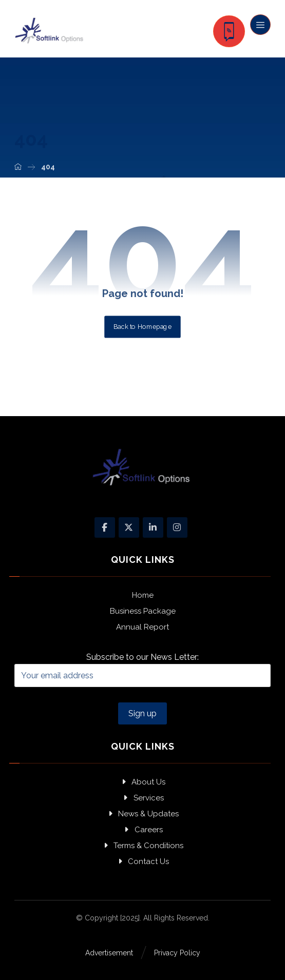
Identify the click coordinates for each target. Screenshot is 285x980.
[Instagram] (177, 527)
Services (143, 798)
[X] (129, 527)
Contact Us (142, 861)
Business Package (143, 611)
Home (143, 595)
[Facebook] (105, 527)
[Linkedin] (153, 527)
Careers (143, 830)
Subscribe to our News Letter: (143, 670)
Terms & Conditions (142, 846)
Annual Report (142, 627)
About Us (142, 782)
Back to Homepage (142, 326)
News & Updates (142, 814)
